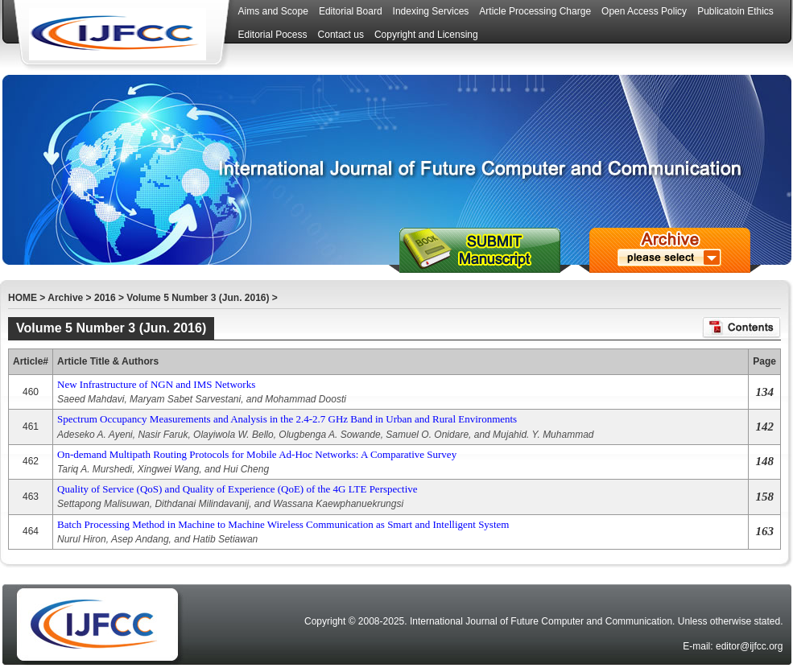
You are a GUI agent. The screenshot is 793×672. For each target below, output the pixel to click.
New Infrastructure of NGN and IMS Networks (156, 384)
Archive (65, 298)
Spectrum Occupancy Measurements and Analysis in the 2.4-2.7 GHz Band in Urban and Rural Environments (287, 419)
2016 (105, 298)
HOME (23, 298)
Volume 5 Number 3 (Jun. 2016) (198, 298)
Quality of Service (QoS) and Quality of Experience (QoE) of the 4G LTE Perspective (237, 489)
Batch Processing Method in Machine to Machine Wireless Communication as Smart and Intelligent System (283, 524)
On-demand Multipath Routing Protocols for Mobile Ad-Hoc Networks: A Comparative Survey (257, 454)
